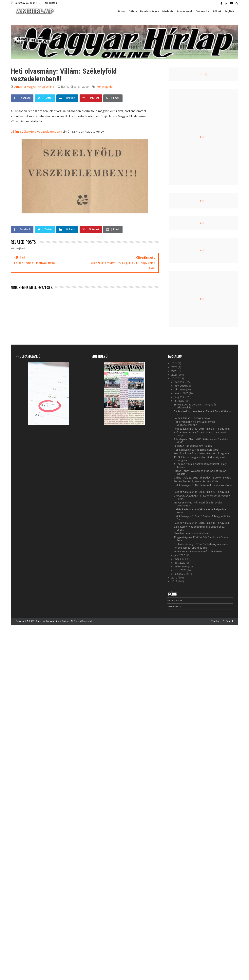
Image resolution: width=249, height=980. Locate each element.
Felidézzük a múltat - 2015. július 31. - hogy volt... (202, 429)
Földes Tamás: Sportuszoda (190, 548)
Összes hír (203, 11)
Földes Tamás (175, 601)
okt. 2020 (180, 390)
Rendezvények (150, 11)
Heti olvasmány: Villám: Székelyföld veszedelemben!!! (195, 423)
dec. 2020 (181, 382)
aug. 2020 (181, 397)
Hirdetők (168, 11)
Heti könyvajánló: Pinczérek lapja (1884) (197, 450)
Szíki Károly (174, 607)
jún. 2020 (180, 555)
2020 (175, 378)
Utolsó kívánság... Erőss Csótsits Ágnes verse (201, 544)
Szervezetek (184, 11)
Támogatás (50, 3)
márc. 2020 (181, 567)
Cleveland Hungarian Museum (191, 533)
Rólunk (217, 11)
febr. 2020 (181, 570)
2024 (175, 363)
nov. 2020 (180, 386)
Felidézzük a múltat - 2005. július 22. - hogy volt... (202, 492)
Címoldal (215, 621)
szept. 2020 (182, 393)
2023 (175, 367)
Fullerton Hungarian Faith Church (193, 446)
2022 (175, 371)
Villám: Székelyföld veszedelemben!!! (36, 131)
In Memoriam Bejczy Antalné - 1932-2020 (198, 551)
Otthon (133, 11)
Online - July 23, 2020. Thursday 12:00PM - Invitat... (203, 478)
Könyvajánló (105, 87)
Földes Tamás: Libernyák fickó (192, 418)
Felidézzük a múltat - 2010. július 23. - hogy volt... (202, 453)
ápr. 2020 (180, 563)
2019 (175, 578)
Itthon (122, 11)
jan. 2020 (180, 574)
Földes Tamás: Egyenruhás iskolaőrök (196, 481)
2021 (175, 375)
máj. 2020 (181, 559)
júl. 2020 (180, 401)
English (229, 11)
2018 (175, 581)
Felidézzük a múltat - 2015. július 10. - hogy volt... (202, 523)
